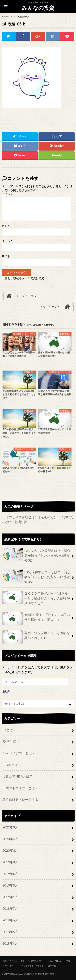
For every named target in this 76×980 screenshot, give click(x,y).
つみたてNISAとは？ (18, 776)
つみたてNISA (54, 961)
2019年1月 (10, 897)
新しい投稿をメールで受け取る (25, 278)
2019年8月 (10, 862)
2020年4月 (10, 839)
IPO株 (67, 961)
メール (7, 241)
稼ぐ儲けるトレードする (20, 799)
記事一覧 (52, 966)
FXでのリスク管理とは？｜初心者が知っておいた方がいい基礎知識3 (36, 555)
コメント (7, 194)
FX (22, 961)
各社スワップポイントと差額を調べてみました (36, 637)
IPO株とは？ (12, 765)
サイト (6, 256)
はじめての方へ (10, 961)
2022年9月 (10, 827)
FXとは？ (9, 730)
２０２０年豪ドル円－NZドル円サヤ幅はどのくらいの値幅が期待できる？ (36, 598)
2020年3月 (10, 850)
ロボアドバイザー (36, 961)
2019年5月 (10, 885)
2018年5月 (10, 932)
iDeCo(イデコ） (10, 966)
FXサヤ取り (11, 741)
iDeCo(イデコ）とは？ (19, 753)
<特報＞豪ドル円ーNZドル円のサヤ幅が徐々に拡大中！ (36, 619)
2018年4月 (10, 943)
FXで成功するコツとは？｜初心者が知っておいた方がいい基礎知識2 (36, 577)
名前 (5, 226)
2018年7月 (10, 908)
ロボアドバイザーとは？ (20, 788)
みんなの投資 (38, 8)
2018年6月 (10, 920)
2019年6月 (10, 874)
